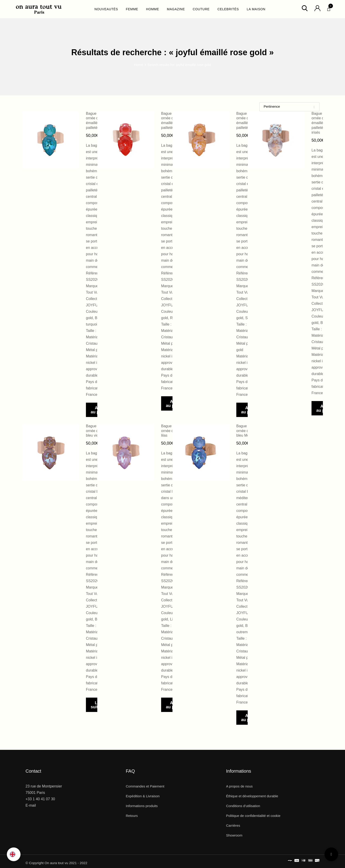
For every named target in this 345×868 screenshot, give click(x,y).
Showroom (234, 835)
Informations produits (142, 806)
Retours (132, 816)
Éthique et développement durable (252, 796)
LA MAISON (256, 9)
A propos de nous (239, 786)
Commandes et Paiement (145, 786)
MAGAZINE (176, 9)
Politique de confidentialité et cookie (253, 816)
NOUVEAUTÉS (106, 9)
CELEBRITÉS (228, 9)
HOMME (153, 9)
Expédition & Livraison (143, 796)
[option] (14, 854)
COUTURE (201, 9)
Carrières (233, 825)
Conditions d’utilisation (243, 806)
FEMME (132, 9)
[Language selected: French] (14, 854)
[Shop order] (289, 107)
